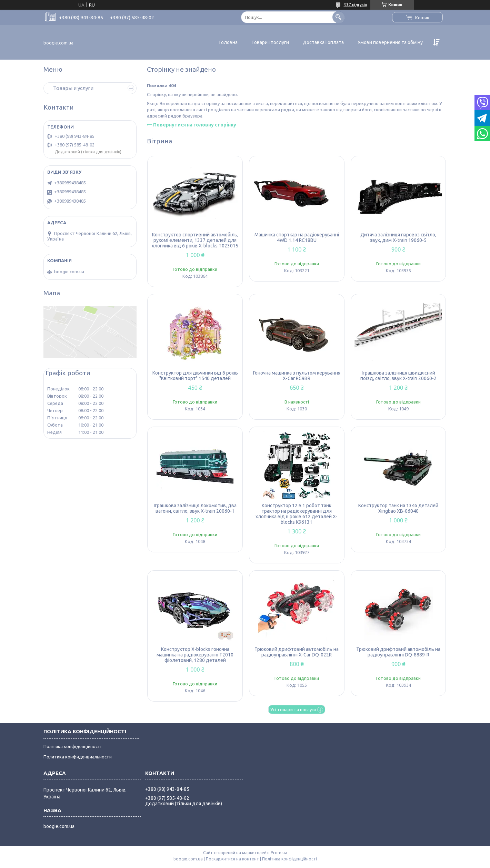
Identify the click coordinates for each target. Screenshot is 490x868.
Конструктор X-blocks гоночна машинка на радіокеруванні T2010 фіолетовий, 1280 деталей (195, 655)
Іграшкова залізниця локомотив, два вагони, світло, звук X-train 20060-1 (195, 508)
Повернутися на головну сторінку (195, 125)
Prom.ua (279, 853)
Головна (228, 42)
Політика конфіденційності (72, 746)
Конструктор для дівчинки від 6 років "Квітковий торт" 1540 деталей (195, 376)
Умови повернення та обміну (390, 42)
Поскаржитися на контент (232, 859)
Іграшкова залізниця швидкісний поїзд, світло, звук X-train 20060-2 (398, 376)
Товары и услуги (73, 88)
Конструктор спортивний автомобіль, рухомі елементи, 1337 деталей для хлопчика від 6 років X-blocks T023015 (195, 240)
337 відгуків (355, 5)
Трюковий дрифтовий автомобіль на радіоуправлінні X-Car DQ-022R (297, 652)
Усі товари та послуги (293, 709)
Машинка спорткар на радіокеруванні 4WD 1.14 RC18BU (297, 237)
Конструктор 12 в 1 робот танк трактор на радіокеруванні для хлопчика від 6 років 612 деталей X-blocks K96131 (297, 514)
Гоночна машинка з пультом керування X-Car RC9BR (297, 376)
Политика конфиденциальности (78, 757)
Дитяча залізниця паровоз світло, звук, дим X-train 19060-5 (398, 237)
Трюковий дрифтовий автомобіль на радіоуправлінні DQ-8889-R (398, 652)
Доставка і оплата (323, 42)
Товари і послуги (270, 42)
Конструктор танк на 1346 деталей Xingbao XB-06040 (398, 508)
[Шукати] (338, 17)
